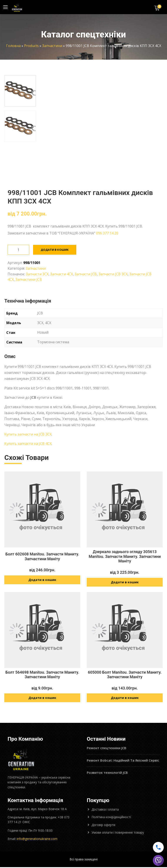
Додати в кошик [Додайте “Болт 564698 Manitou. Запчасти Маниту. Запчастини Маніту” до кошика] (42, 699)
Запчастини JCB (29, 279)
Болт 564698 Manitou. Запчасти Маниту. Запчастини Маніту (42, 675)
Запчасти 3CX (37, 274)
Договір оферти (103, 826)
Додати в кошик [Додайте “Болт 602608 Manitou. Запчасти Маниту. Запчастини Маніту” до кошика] (42, 580)
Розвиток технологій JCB (107, 774)
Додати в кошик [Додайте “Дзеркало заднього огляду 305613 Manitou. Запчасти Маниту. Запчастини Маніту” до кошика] (125, 583)
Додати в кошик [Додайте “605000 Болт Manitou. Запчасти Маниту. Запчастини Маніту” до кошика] (125, 699)
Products (31, 46)
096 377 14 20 (107, 233)
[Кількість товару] (18, 250)
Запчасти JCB (86, 274)
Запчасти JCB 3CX (113, 274)
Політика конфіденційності (111, 818)
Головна (13, 46)
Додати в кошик (55, 250)
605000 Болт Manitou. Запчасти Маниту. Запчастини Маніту (125, 675)
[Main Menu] (5, 7)
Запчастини (52, 46)
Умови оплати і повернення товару (118, 834)
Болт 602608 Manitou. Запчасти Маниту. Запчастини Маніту (42, 556)
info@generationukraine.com (37, 840)
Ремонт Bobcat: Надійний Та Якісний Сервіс (123, 761)
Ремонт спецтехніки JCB (107, 749)
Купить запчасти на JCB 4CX (28, 444)
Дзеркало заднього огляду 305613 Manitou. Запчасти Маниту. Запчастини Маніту (125, 556)
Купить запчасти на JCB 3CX (28, 434)
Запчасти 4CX (62, 274)
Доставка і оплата (105, 810)
